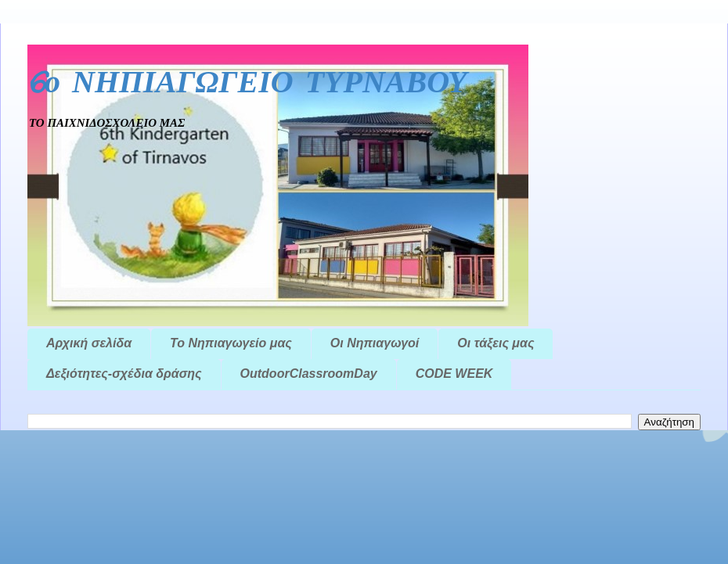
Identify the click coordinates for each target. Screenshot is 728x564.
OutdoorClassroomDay (309, 374)
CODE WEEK (454, 374)
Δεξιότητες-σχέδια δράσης (124, 374)
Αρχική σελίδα (89, 343)
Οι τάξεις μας (496, 343)
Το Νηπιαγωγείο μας (231, 343)
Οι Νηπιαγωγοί (375, 343)
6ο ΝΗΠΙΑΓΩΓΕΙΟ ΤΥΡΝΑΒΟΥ (247, 84)
